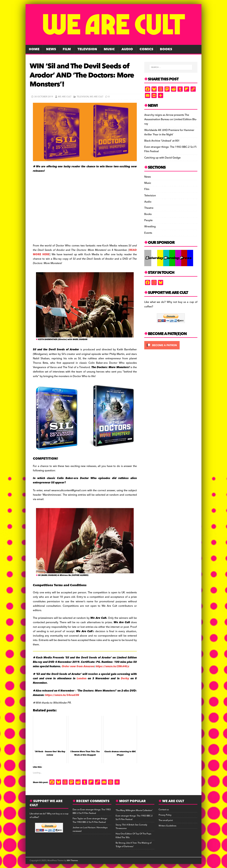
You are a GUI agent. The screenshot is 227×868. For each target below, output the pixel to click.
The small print (166, 820)
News (51, 49)
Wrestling (150, 227)
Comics (146, 49)
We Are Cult (65, 97)
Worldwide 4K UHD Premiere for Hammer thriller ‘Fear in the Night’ (169, 132)
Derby (125, 678)
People (148, 220)
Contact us (164, 810)
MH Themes (72, 861)
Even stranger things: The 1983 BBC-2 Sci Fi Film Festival (170, 149)
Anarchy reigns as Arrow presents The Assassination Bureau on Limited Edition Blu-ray (171, 119)
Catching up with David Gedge (162, 158)
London (82, 678)
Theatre (149, 208)
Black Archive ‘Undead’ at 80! (162, 141)
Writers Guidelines (167, 826)
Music (109, 49)
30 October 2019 (44, 97)
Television (87, 49)
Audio (127, 49)
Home (34, 49)
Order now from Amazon (78, 666)
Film (67, 49)
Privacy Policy (165, 815)
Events (148, 233)
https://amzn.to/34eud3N (62, 695)
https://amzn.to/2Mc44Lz (112, 666)
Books (166, 49)
